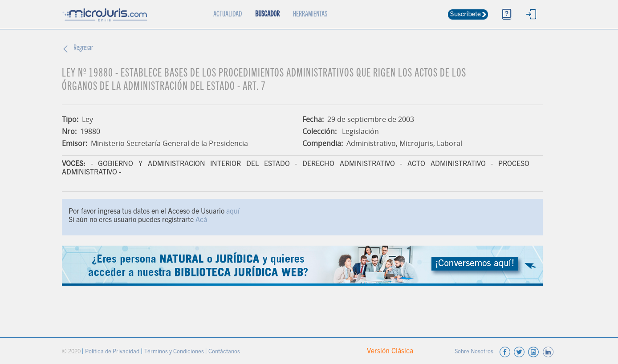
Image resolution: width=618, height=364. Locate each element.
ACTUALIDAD (231, 9)
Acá (201, 220)
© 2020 (72, 352)
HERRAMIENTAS (310, 15)
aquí (233, 212)
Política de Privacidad (113, 352)
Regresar (83, 49)
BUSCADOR (267, 15)
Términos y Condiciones (175, 352)
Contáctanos (224, 352)
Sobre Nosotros (475, 352)
